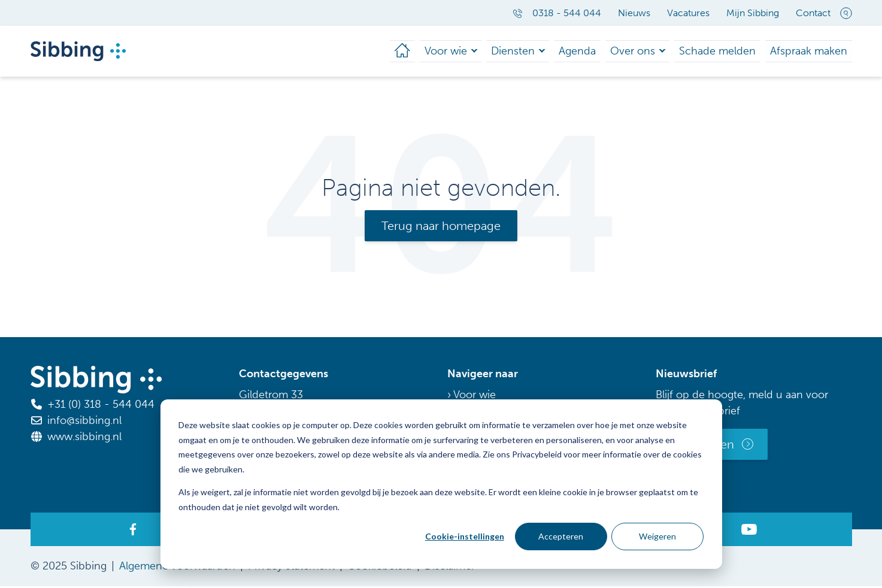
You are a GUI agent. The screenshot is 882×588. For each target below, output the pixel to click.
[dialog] (441, 484)
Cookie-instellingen (465, 536)
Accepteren (561, 536)
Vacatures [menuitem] (688, 13)
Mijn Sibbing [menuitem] (753, 13)
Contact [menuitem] (813, 13)
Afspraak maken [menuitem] (813, 52)
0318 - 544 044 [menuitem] (557, 13)
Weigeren (657, 536)
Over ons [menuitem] (654, 52)
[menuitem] (440, 52)
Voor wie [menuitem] (481, 52)
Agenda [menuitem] (604, 52)
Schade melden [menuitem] (731, 52)
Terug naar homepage (441, 228)
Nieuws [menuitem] (634, 13)
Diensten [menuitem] (544, 52)
